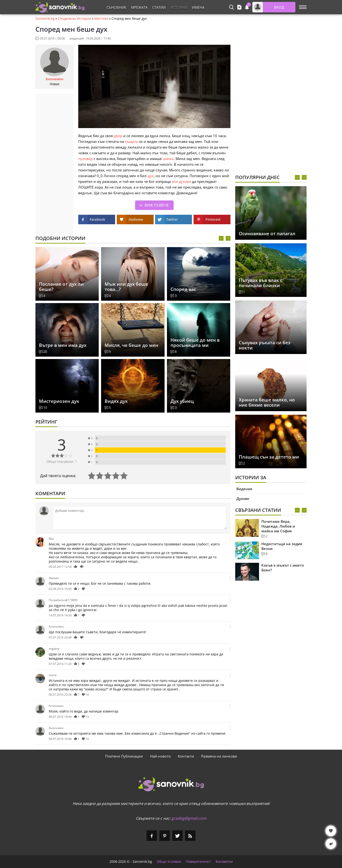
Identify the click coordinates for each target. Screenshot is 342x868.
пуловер (85, 159)
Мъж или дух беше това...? (126, 287)
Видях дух (116, 401)
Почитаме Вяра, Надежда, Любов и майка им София (278, 526)
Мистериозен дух (59, 401)
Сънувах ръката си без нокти (265, 345)
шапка (168, 159)
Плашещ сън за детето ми (269, 457)
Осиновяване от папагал (267, 234)
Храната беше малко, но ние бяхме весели (267, 402)
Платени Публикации (124, 756)
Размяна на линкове (219, 756)
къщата (131, 141)
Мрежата (139, 7)
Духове (243, 499)
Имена (198, 7)
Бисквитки (224, 862)
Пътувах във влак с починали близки (261, 283)
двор (118, 136)
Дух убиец (182, 401)
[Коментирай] (140, 518)
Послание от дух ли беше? (61, 287)
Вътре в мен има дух (63, 345)
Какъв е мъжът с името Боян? (283, 568)
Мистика (101, 19)
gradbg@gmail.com (189, 818)
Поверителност (198, 862)
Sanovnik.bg (45, 19)
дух (151, 176)
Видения (244, 489)
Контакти (186, 756)
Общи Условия (169, 862)
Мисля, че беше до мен (131, 345)
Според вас (183, 289)
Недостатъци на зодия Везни (282, 546)
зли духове (181, 181)
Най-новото (160, 756)
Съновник (116, 7)
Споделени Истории (74, 19)
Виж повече (157, 205)
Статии (159, 7)
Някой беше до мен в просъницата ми (195, 343)
